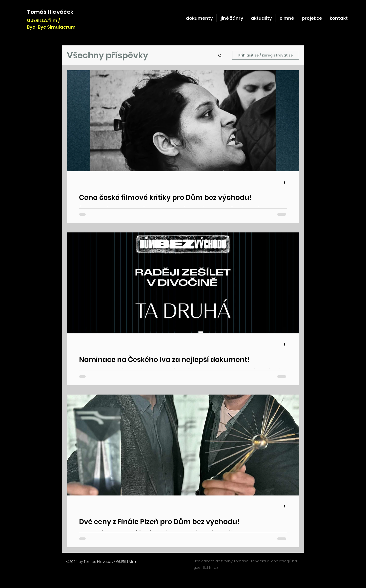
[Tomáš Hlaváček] (50, 12)
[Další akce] (286, 182)
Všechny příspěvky (108, 55)
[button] (220, 56)
